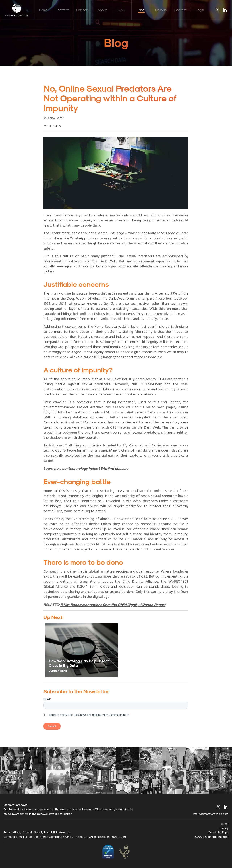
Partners (82, 10)
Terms (224, 824)
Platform (63, 10)
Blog (141, 10)
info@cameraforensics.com (211, 814)
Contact (180, 10)
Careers (161, 10)
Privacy (223, 828)
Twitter (217, 10)
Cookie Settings (218, 832)
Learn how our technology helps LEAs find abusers (86, 469)
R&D (122, 10)
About (102, 10)
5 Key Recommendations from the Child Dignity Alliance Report (113, 605)
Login (200, 10)
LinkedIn (225, 10)
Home (43, 10)
